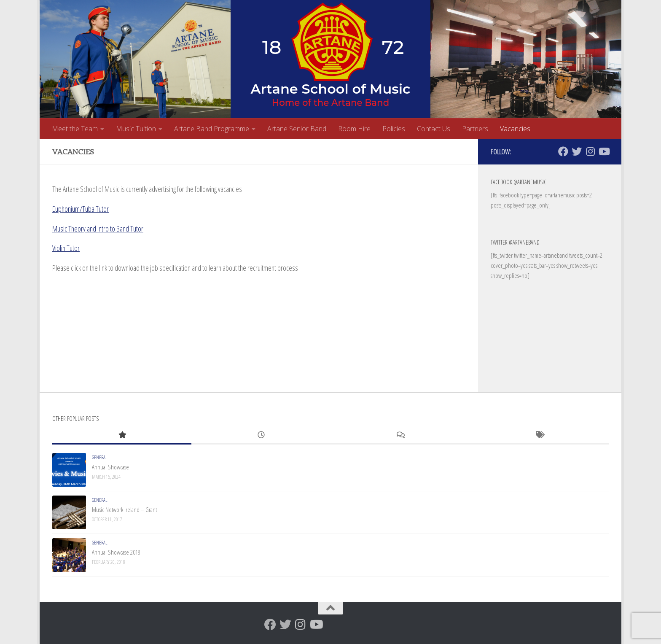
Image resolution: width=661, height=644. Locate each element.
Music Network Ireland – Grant (124, 509)
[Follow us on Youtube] (604, 151)
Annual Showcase (110, 467)
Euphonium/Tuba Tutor (81, 209)
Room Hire (354, 129)
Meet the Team (75, 129)
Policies (394, 129)
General (99, 457)
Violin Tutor (66, 248)
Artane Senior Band (297, 129)
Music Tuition (136, 129)
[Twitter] (577, 151)
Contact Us (434, 129)
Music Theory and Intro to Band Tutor (98, 229)
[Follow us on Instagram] (590, 151)
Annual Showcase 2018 (116, 552)
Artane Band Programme (212, 129)
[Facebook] (563, 151)
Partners (475, 129)
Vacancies (515, 129)
